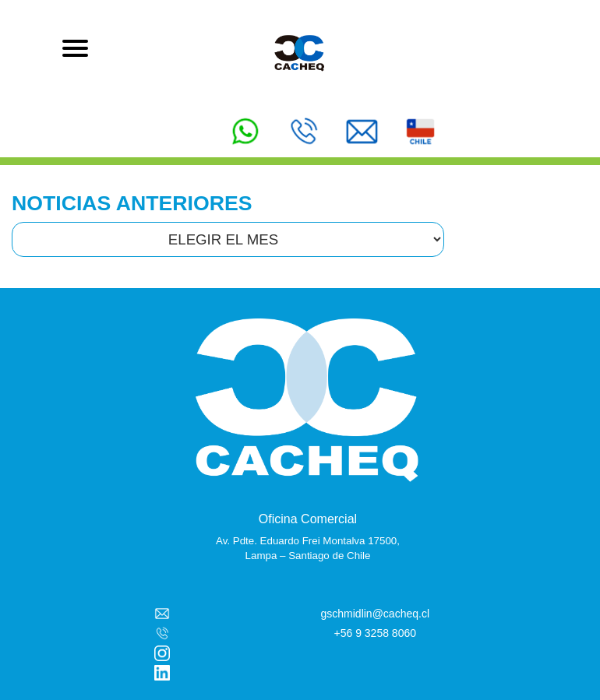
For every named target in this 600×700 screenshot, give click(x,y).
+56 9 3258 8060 (376, 633)
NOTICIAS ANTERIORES (132, 203)
